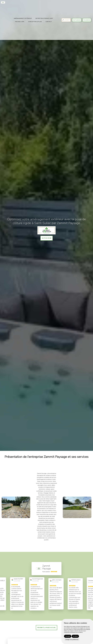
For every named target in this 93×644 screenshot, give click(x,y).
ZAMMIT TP (67, 20)
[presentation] (9, 594)
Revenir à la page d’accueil (46, 628)
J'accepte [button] (68, 636)
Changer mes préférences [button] (72, 640)
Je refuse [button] (75, 636)
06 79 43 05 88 (47, 238)
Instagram (77, 20)
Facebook (87, 20)
